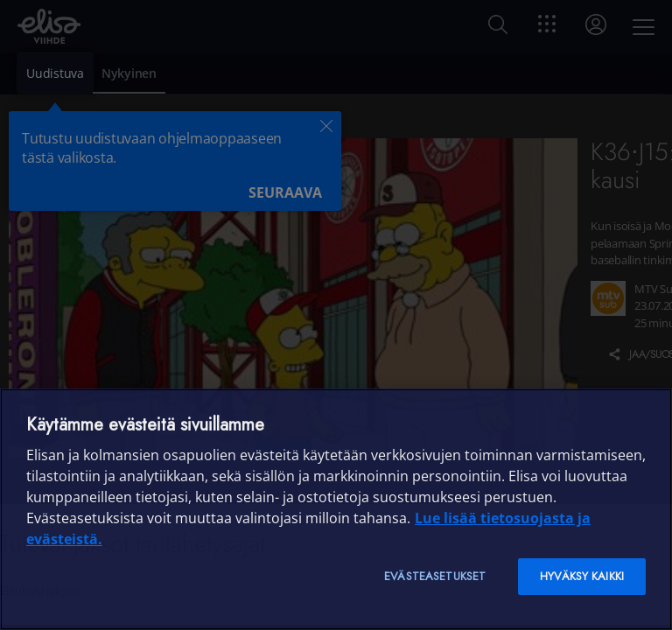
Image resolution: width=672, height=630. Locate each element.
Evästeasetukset (435, 576)
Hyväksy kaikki (582, 576)
